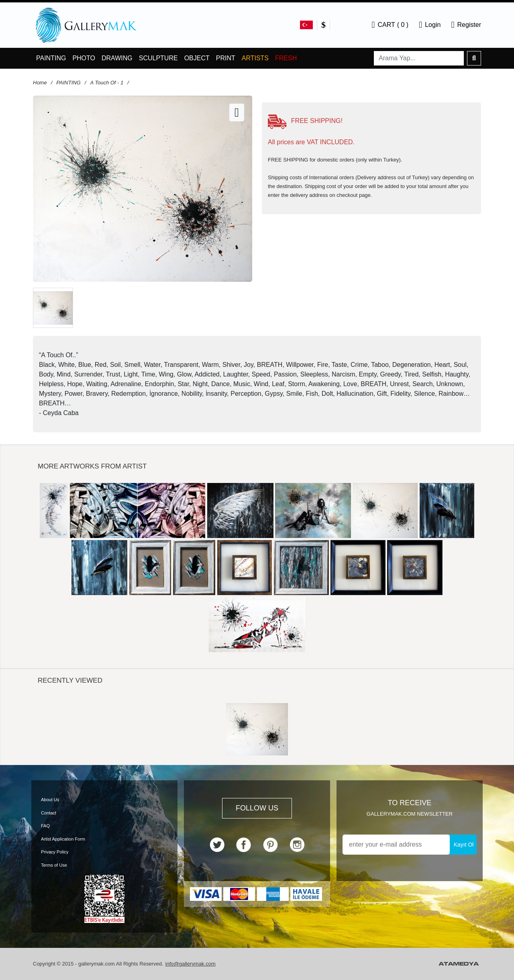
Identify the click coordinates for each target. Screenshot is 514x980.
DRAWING (117, 58)
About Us (50, 800)
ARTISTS (255, 58)
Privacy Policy (55, 852)
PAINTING (51, 58)
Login (430, 25)
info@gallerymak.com (191, 964)
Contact (49, 813)
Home (40, 83)
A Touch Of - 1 (107, 83)
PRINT (226, 58)
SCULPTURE (158, 58)
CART (390, 25)
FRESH (286, 58)
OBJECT (197, 58)
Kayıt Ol (464, 845)
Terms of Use (54, 865)
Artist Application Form (63, 839)
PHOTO (84, 58)
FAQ (45, 826)
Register (466, 25)
